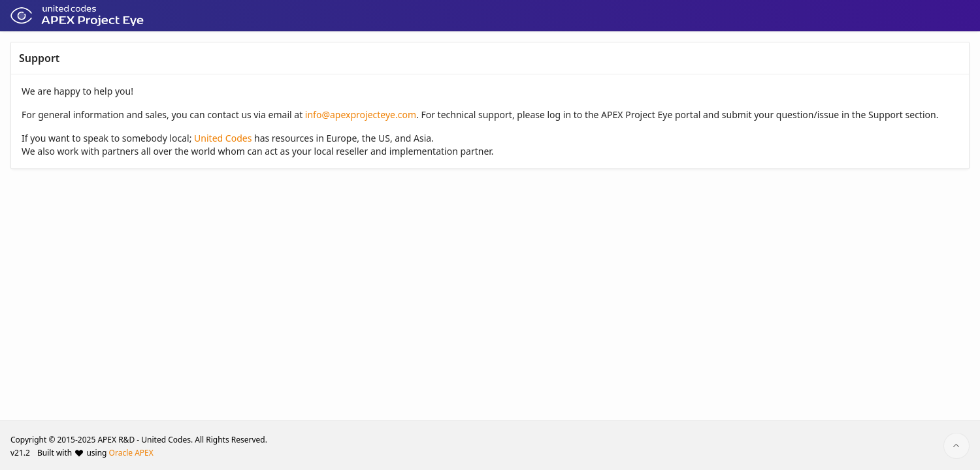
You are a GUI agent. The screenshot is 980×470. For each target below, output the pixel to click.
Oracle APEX (131, 453)
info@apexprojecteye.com (361, 115)
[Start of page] (956, 446)
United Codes (223, 138)
